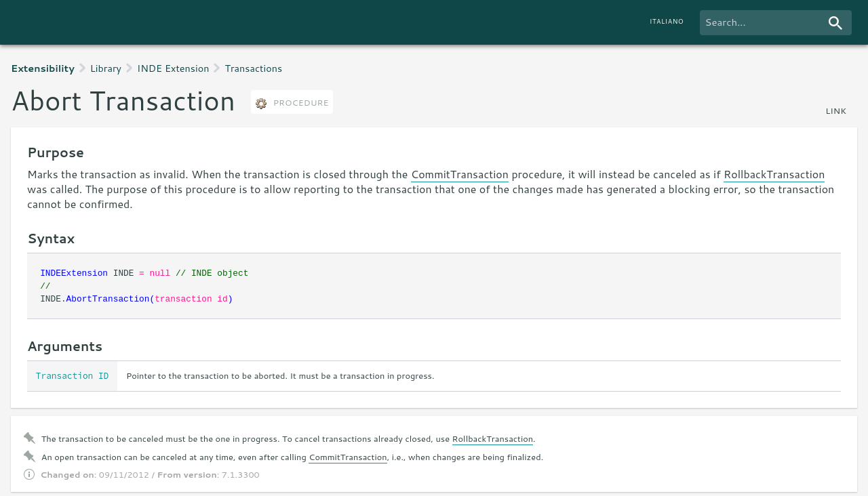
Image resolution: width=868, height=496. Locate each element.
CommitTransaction (460, 174)
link (836, 110)
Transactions (253, 68)
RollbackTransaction (774, 174)
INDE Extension (173, 68)
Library (106, 68)
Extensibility (43, 68)
